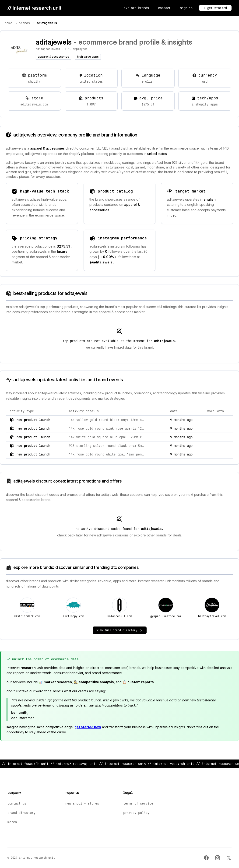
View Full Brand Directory (120, 630)
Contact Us (17, 803)
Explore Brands (136, 8)
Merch (12, 822)
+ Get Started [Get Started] (215, 8)
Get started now (88, 727)
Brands (24, 23)
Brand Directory (21, 813)
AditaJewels (47, 23)
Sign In (186, 8)
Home (8, 23)
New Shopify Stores (82, 803)
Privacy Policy (136, 813)
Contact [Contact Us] (164, 8)
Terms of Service (138, 803)
